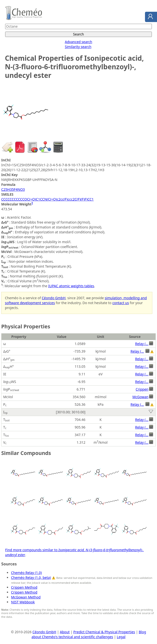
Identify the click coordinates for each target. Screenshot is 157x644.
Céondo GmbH (54, 298)
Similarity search (78, 47)
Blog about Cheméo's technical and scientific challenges (89, 634)
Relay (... (142, 344)
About (65, 632)
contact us (121, 303)
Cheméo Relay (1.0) (26, 573)
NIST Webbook (23, 602)
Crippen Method (24, 587)
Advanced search (78, 42)
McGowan (140, 397)
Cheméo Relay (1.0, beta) (31, 578)
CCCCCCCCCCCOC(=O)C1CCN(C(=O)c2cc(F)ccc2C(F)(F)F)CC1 (47, 199)
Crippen (142, 389)
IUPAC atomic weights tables (71, 286)
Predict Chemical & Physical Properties (104, 632)
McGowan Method (26, 597)
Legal (121, 637)
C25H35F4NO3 (13, 189)
